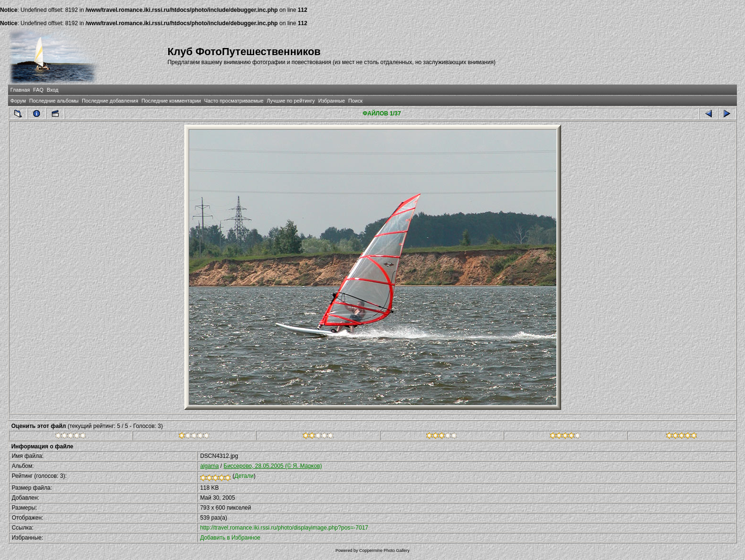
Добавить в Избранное (230, 538)
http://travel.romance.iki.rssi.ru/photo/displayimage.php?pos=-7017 (284, 528)
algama (209, 466)
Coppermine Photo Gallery (384, 551)
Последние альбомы (54, 101)
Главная (20, 90)
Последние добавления (110, 101)
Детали (244, 476)
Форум (18, 101)
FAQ (38, 90)
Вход (52, 90)
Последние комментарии (171, 101)
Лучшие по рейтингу (291, 101)
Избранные (332, 101)
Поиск (355, 101)
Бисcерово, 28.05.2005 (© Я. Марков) (273, 466)
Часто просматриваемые (234, 101)
